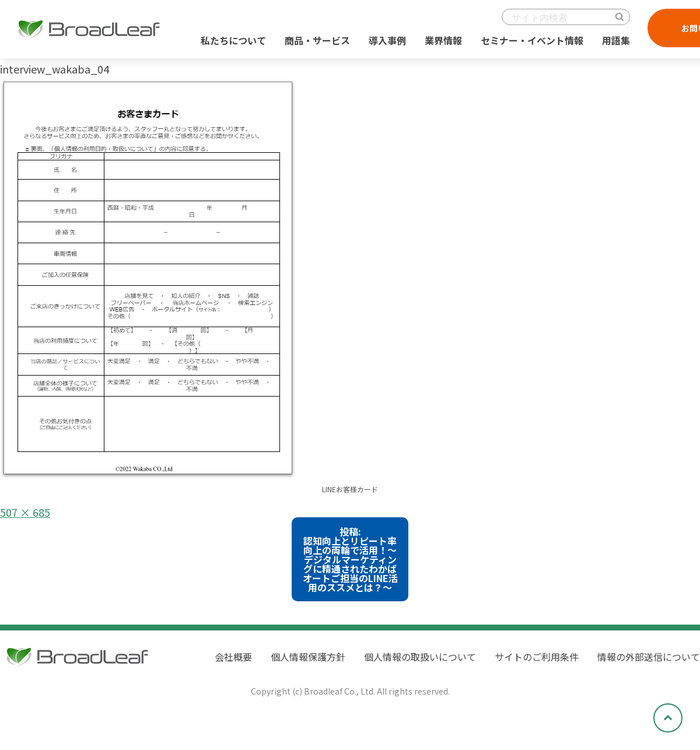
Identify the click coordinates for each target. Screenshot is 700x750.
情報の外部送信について (649, 657)
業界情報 (443, 40)
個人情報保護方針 (308, 657)
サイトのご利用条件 (537, 657)
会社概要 (233, 657)
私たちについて (233, 40)
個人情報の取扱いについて (420, 657)
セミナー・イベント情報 (532, 40)
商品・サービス (317, 40)
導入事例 (387, 40)
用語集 (616, 40)
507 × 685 (25, 512)
